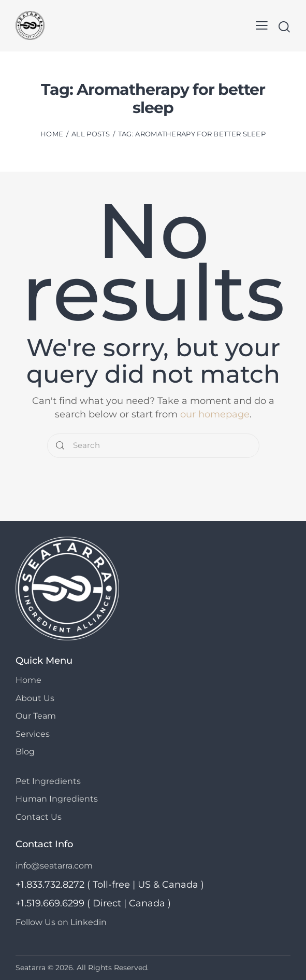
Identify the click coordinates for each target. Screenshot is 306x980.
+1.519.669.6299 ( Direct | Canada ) (93, 903)
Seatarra (31, 967)
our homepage (215, 414)
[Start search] (284, 27)
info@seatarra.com (54, 865)
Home (52, 134)
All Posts (91, 134)
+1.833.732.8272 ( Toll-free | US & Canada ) (110, 884)
